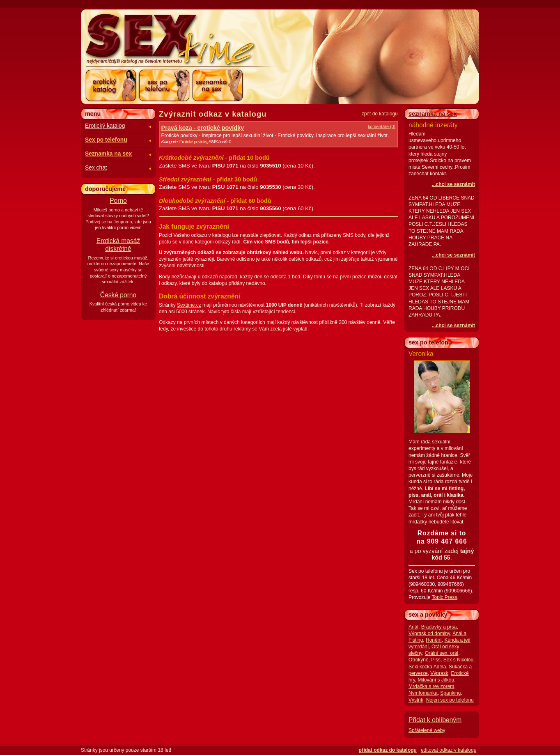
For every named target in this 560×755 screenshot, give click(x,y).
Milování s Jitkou (436, 680)
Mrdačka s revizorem (431, 686)
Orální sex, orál (442, 653)
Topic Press (444, 597)
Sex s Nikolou (458, 660)
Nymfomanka (423, 693)
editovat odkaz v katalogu (449, 750)
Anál (413, 627)
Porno (118, 201)
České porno (118, 295)
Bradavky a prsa (439, 627)
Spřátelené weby (427, 730)
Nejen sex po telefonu (450, 700)
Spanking (450, 693)
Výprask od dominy (429, 633)
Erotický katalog (105, 126)
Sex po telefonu (106, 140)
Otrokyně (419, 660)
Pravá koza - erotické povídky (203, 128)
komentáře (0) (382, 126)
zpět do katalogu (380, 114)
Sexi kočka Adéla (427, 667)
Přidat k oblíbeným (435, 720)
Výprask (439, 673)
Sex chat (96, 168)
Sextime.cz (189, 305)
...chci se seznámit (453, 184)
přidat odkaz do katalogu (388, 750)
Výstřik (416, 700)
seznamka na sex (433, 114)
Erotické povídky (193, 142)
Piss (436, 660)
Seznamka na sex (108, 154)
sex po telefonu (430, 342)
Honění (434, 640)
